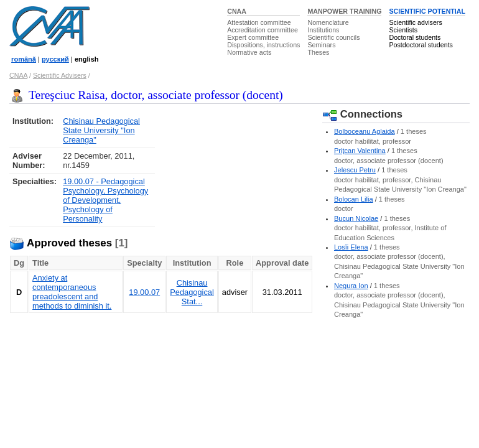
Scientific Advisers (60, 75)
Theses (318, 52)
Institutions (323, 30)
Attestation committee (259, 22)
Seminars (321, 45)
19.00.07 (144, 292)
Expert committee (253, 37)
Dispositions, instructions (263, 45)
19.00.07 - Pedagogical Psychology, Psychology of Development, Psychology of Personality (105, 200)
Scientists (403, 30)
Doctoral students (415, 37)
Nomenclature (328, 22)
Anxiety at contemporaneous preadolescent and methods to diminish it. (72, 292)
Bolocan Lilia (354, 199)
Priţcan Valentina (360, 151)
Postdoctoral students (421, 45)
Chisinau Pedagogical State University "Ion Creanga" (101, 130)
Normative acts (249, 52)
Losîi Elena (351, 247)
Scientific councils (333, 37)
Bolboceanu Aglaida (365, 131)
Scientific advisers (415, 22)
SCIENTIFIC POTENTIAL (427, 11)
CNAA (237, 11)
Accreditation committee (263, 30)
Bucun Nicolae (356, 218)
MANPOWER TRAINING (344, 11)
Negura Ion (351, 286)
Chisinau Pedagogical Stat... (192, 292)
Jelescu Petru (355, 170)
